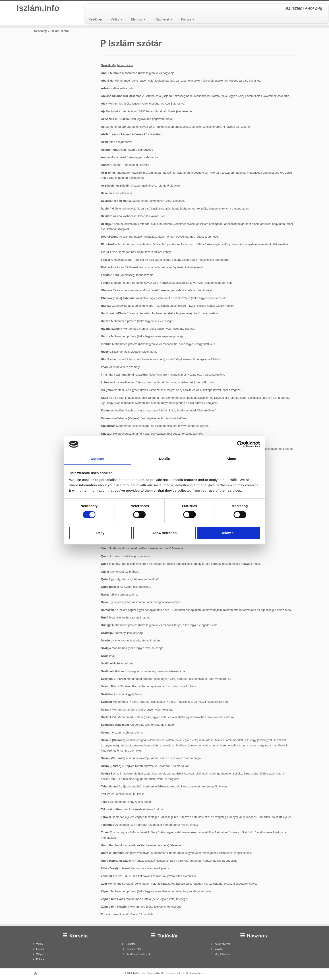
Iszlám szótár (134, 949)
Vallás (117, 19)
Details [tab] (165, 459)
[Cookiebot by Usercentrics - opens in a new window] (240, 444)
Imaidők (219, 949)
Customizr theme (195, 973)
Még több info (222, 954)
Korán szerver (222, 944)
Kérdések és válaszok (138, 954)
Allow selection (164, 533)
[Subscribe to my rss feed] (37, 973)
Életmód (138, 19)
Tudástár (130, 944)
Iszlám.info (38, 9)
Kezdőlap (95, 19)
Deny (100, 533)
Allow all (229, 533)
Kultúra (188, 19)
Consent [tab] (98, 459)
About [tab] (232, 459)
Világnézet (163, 19)
